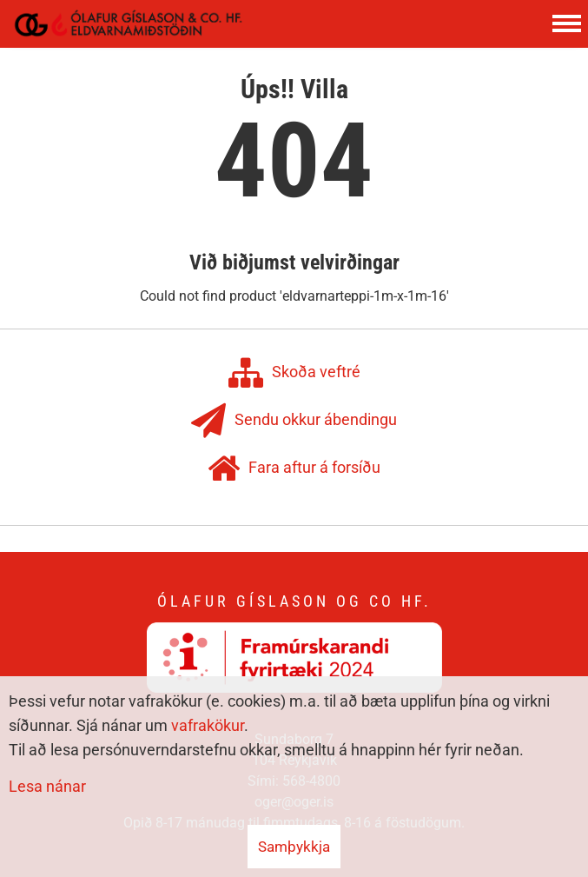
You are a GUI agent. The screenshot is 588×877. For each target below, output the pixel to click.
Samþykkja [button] (294, 847)
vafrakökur (208, 725)
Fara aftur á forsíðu (294, 468)
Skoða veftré (294, 373)
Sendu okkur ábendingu (294, 421)
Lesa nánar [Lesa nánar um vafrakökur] (47, 786)
